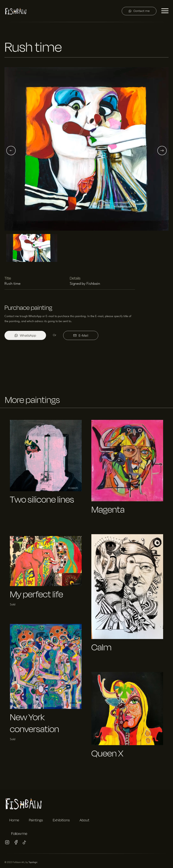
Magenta (108, 509)
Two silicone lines (42, 499)
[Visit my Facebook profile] (16, 843)
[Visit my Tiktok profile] (25, 843)
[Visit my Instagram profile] (7, 843)
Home (14, 820)
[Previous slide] (11, 151)
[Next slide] (162, 151)
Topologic (33, 862)
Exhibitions (61, 820)
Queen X (107, 753)
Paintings (36, 820)
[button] (86, 151)
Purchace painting (28, 308)
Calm (101, 647)
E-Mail (81, 335)
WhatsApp (25, 335)
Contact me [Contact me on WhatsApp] (139, 11)
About (84, 820)
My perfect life (36, 594)
